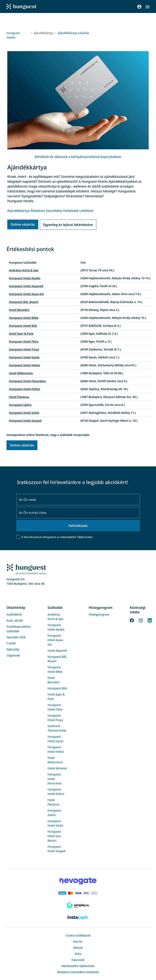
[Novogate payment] (78, 881)
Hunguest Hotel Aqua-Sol (26, 294)
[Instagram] (141, 620)
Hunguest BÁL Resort (24, 302)
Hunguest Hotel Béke (24, 318)
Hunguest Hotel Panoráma (27, 381)
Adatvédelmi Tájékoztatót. (77, 537)
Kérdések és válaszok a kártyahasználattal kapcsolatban (78, 157)
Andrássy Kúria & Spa (24, 270)
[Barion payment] (78, 893)
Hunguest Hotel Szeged (25, 421)
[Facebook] (132, 620)
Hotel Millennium (21, 373)
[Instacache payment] (78, 917)
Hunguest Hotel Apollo (25, 278)
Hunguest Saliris (20, 405)
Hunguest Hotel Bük (23, 326)
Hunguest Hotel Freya (24, 349)
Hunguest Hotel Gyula (24, 357)
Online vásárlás (23, 224)
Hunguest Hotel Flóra (24, 341)
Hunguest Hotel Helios (25, 365)
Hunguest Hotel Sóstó (24, 413)
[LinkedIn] (150, 620)
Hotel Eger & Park (21, 334)
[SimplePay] (78, 905)
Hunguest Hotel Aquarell (26, 286)
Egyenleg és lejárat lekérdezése (68, 225)
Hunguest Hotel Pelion (25, 389)
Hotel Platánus (19, 397)
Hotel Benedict (19, 310)
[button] (147, 7)
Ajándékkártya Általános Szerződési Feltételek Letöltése (50, 211)
